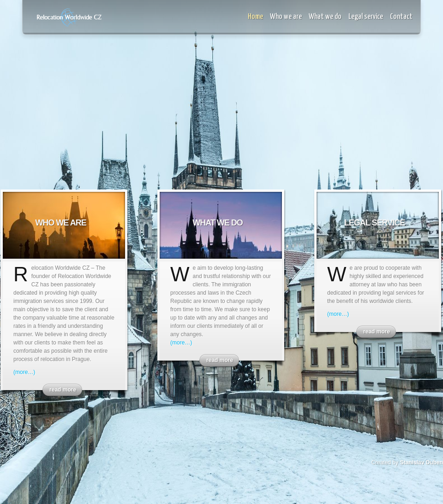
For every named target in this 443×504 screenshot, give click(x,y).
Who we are (286, 17)
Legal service (366, 17)
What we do (325, 17)
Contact (401, 17)
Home (255, 17)
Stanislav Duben (422, 462)
